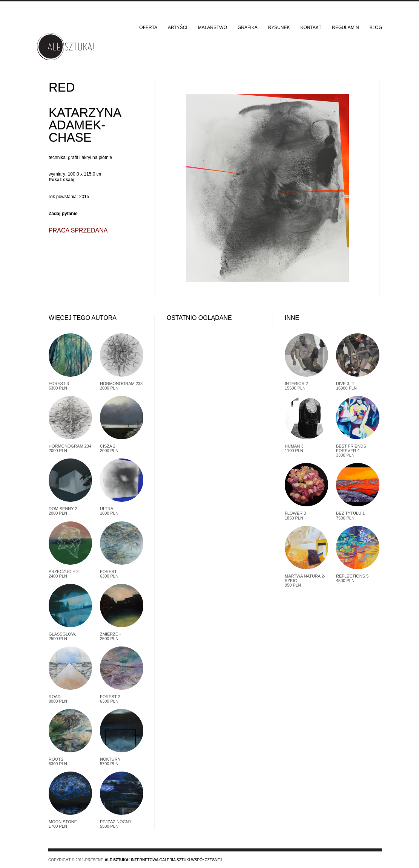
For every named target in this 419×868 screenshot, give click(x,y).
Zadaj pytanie (63, 214)
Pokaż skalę (61, 180)
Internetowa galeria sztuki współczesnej (163, 860)
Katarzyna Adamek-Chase (85, 125)
